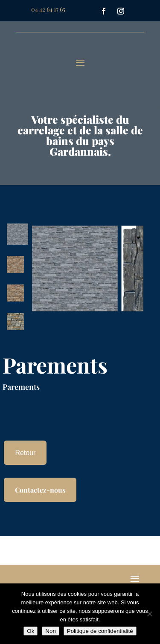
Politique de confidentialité (100, 631)
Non (50, 631)
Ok (31, 631)
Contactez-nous (40, 490)
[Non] (149, 614)
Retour (25, 453)
